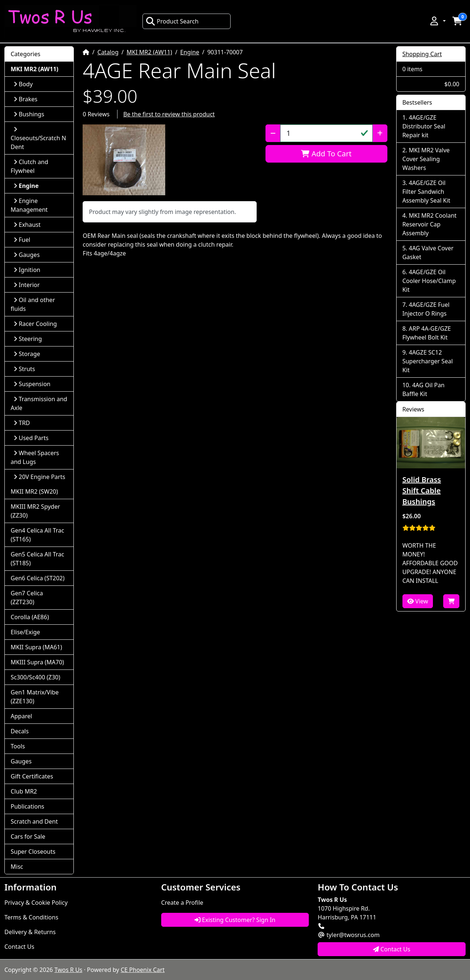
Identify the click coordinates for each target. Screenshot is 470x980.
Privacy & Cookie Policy (36, 903)
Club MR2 (24, 791)
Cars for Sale (28, 836)
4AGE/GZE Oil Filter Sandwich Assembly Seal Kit (426, 192)
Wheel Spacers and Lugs (35, 457)
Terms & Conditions (31, 917)
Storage (27, 354)
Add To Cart (326, 154)
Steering (28, 339)
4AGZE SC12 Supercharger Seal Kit (428, 361)
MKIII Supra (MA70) (37, 662)
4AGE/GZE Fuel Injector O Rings (426, 309)
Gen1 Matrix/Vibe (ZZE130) (35, 697)
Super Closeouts (33, 852)
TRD (22, 423)
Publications (27, 806)
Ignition (27, 270)
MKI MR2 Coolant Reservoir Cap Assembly (430, 224)
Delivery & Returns (30, 932)
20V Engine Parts (39, 477)
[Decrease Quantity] (273, 133)
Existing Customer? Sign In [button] (235, 920)
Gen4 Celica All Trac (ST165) (37, 535)
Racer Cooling (35, 324)
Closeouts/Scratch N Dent (38, 139)
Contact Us (19, 947)
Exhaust (27, 225)
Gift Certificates (32, 776)
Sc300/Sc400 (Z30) (35, 677)
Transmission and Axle (39, 403)
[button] (437, 21)
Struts (24, 369)
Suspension (32, 384)
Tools (18, 746)
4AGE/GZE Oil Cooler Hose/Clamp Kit (429, 281)
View (418, 601)
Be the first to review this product (169, 114)
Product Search (172, 21)
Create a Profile (182, 903)
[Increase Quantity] (380, 133)
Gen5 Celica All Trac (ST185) (37, 559)
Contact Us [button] (392, 949)
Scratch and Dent (34, 821)
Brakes (26, 99)
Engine (190, 52)
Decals (20, 731)
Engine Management (29, 205)
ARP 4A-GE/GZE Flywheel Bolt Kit (427, 333)
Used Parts (31, 438)
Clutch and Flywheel (29, 166)
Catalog (108, 52)
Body (23, 84)
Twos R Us (68, 970)
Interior (27, 285)
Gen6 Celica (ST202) (38, 578)
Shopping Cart (422, 54)
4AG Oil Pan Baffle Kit (424, 389)
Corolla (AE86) (30, 617)
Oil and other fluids (33, 304)
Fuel (22, 240)
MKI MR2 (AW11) (149, 52)
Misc (17, 867)
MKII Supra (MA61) (36, 647)
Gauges (27, 255)
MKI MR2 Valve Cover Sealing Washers (426, 159)
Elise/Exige (25, 632)
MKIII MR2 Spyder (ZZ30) (35, 511)
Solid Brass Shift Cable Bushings (422, 491)
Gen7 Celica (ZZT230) (27, 598)
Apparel (21, 716)
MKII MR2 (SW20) (34, 491)
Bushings (29, 114)
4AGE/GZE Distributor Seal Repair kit (424, 126)
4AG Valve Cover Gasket (428, 253)
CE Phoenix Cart (143, 970)
